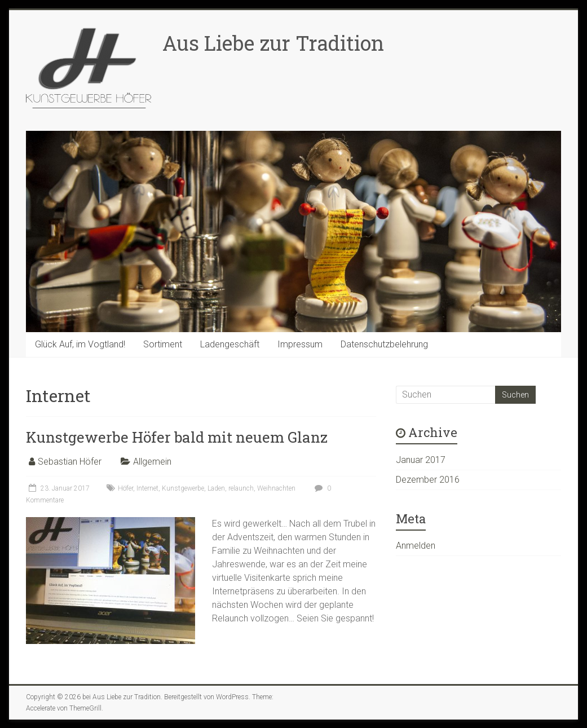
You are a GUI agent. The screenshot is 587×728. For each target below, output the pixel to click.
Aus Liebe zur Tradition (273, 43)
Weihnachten (276, 488)
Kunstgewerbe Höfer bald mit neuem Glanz (177, 437)
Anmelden (416, 546)
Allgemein (152, 462)
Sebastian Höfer (70, 462)
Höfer (125, 488)
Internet (147, 488)
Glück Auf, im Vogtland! (80, 344)
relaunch (241, 488)
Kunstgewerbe (183, 488)
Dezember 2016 (428, 480)
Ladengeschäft (230, 344)
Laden (216, 488)
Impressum (300, 344)
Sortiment (163, 344)
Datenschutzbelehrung (384, 344)
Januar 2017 (421, 460)
